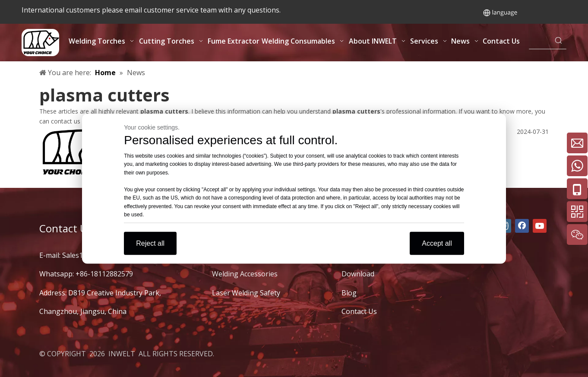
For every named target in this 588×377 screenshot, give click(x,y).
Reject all (150, 243)
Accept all (437, 243)
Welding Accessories (245, 274)
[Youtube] (540, 226)
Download (358, 274)
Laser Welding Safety (246, 293)
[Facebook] (522, 226)
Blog (349, 293)
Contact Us (359, 311)
